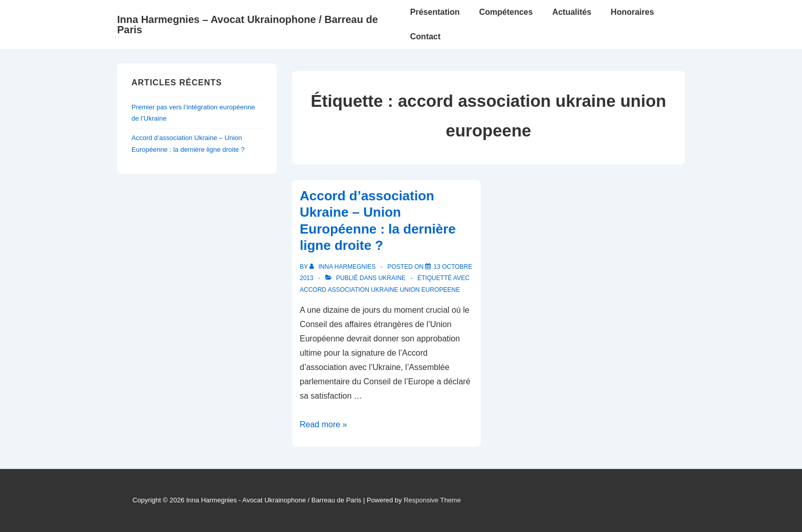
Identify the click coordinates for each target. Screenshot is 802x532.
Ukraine (392, 278)
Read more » (324, 424)
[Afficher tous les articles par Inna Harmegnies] (343, 267)
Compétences (506, 12)
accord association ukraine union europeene (380, 290)
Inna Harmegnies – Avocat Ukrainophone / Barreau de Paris (248, 25)
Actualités (572, 12)
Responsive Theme (432, 500)
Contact (426, 37)
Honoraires (632, 12)
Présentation (435, 12)
